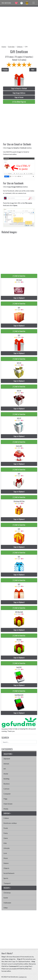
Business (7, 784)
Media (6, 809)
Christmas (7, 893)
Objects (20, 47)
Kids (5, 843)
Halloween (7, 903)
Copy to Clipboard (19, 298)
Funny (6, 833)
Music (6, 858)
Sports (6, 878)
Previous (5, 70)
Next (33, 70)
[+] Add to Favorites (19, 276)
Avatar (6, 774)
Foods (6, 828)
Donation (5, 729)
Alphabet (7, 759)
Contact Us (23, 977)
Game (6, 838)
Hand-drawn (8, 804)
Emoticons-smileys (10, 823)
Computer (7, 794)
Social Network (9, 873)
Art (5, 769)
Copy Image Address (19, 93)
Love (5, 853)
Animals (6, 764)
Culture (6, 818)
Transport (7, 883)
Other (6, 908)
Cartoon (6, 789)
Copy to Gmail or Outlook (19, 89)
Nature (6, 863)
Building (6, 779)
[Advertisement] (19, 25)
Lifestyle (7, 848)
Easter (6, 898)
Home (4, 47)
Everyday (11, 47)
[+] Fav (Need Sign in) (19, 102)
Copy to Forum (19, 97)
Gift (26, 47)
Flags (5, 799)
